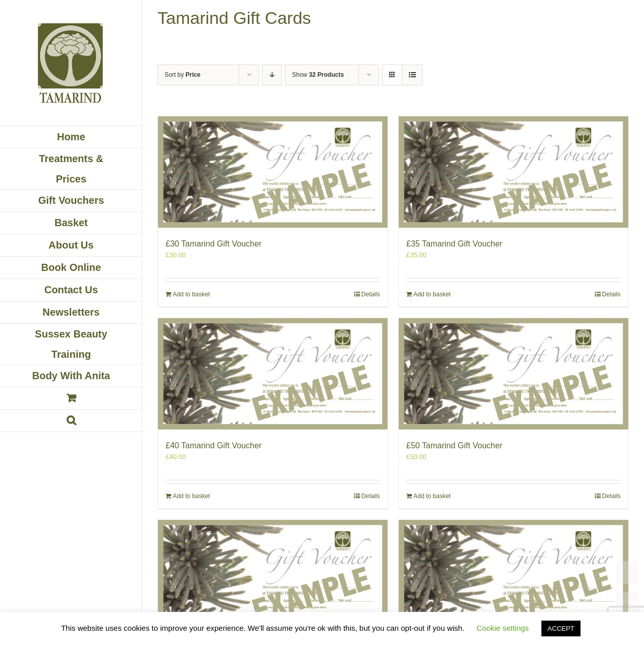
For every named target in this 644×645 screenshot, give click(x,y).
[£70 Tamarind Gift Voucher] (513, 576)
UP (627, 603)
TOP (627, 573)
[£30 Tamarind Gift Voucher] (273, 172)
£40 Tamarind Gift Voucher (214, 446)
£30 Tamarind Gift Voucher (214, 244)
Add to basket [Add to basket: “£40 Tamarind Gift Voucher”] (191, 496)
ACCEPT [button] (561, 628)
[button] (71, 421)
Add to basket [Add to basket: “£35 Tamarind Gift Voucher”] (432, 294)
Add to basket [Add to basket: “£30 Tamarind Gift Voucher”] (191, 294)
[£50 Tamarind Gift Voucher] (513, 374)
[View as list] (412, 75)
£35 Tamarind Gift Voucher (454, 244)
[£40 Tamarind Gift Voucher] (273, 374)
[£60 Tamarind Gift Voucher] (273, 576)
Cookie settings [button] (503, 628)
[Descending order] (272, 75)
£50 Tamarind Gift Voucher (454, 446)
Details (371, 294)
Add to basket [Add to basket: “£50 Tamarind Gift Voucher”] (432, 496)
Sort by (183, 75)
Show (318, 75)
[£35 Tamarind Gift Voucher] (513, 172)
